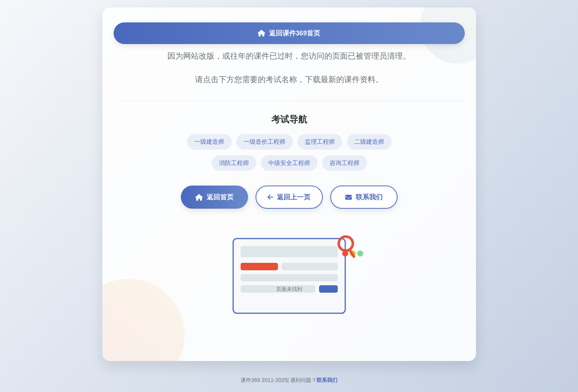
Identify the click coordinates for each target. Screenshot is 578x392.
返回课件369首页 (289, 33)
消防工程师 (234, 163)
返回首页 (214, 197)
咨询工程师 (344, 163)
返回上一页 (289, 197)
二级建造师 (369, 142)
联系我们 (364, 197)
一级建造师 (209, 142)
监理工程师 (320, 142)
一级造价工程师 (265, 142)
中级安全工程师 (289, 163)
